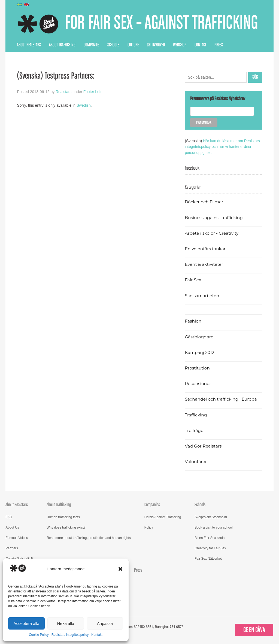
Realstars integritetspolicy (70, 635)
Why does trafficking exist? (66, 527)
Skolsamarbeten (202, 295)
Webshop (180, 45)
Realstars (64, 92)
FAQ (9, 517)
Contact (200, 45)
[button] (120, 569)
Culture (133, 45)
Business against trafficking (214, 217)
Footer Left (93, 92)
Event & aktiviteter (204, 264)
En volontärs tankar (206, 248)
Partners (12, 548)
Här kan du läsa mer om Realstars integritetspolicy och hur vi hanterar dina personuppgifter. (223, 147)
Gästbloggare (199, 336)
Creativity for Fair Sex (210, 548)
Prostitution (197, 367)
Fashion (193, 321)
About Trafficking (62, 45)
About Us (12, 527)
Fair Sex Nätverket (208, 558)
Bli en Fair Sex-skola (210, 537)
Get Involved (156, 45)
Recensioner (198, 383)
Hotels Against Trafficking (163, 517)
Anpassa (105, 623)
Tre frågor (195, 430)
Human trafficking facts (63, 517)
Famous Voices (17, 537)
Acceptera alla (26, 623)
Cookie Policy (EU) (19, 558)
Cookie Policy (39, 635)
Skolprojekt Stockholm (211, 517)
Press (219, 45)
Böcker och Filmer (204, 202)
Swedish (84, 105)
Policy (149, 527)
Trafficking (196, 414)
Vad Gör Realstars (204, 445)
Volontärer (196, 461)
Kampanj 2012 (200, 352)
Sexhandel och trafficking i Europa (221, 399)
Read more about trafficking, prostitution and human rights (89, 537)
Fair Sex (193, 280)
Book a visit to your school (213, 527)
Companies (91, 45)
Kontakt (97, 635)
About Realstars (29, 45)
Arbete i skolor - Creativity (212, 233)
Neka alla (66, 623)
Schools (113, 45)
